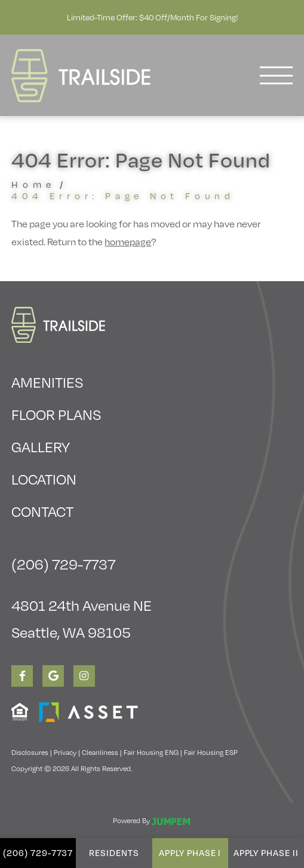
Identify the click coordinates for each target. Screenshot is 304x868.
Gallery (41, 446)
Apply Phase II (266, 852)
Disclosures (30, 752)
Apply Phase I (190, 852)
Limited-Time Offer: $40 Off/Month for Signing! (152, 17)
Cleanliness (100, 752)
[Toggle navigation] (276, 75)
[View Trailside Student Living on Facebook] (22, 676)
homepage (128, 241)
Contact (42, 511)
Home (33, 184)
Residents (114, 852)
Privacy (65, 752)
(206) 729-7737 (38, 852)
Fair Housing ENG (151, 752)
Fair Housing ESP (211, 752)
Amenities (47, 382)
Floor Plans (56, 414)
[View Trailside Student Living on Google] (53, 676)
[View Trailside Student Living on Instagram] (84, 676)
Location (44, 479)
